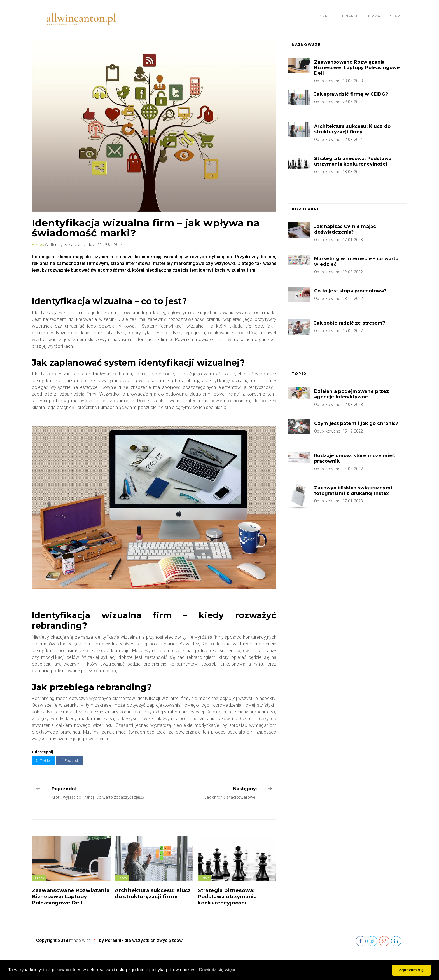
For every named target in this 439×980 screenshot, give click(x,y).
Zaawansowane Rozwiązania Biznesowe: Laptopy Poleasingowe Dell (71, 897)
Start (396, 16)
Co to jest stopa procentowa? (350, 291)
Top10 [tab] (299, 374)
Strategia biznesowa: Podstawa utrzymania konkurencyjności (227, 897)
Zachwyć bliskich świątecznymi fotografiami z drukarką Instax (353, 491)
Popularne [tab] (306, 209)
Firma (374, 16)
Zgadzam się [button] (411, 970)
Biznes (326, 16)
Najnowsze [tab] (306, 45)
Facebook (70, 761)
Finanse (350, 16)
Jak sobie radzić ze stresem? (349, 323)
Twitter (43, 761)
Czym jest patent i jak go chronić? (356, 423)
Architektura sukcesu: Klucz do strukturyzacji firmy (153, 894)
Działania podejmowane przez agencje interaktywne (352, 394)
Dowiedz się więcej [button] (218, 970)
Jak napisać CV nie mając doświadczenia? (345, 229)
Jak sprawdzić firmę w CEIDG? (351, 94)
